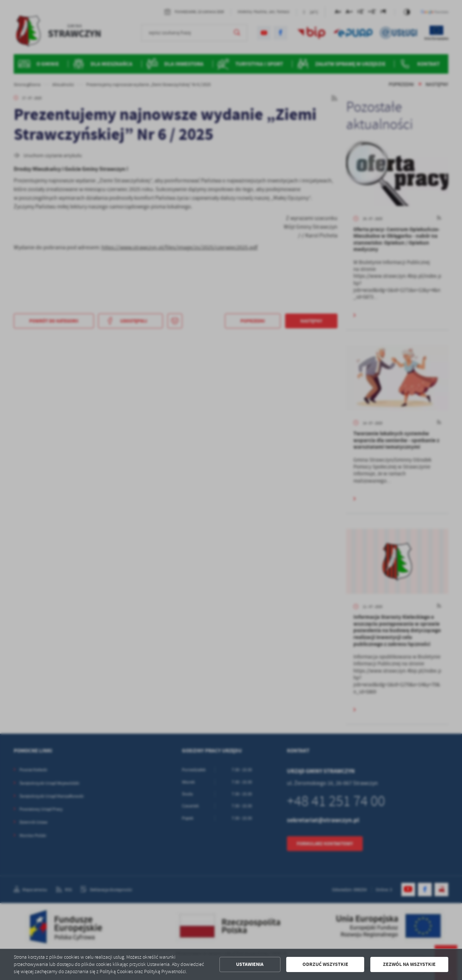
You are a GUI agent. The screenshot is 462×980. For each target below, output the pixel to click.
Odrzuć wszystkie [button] (325, 964)
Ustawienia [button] (250, 964)
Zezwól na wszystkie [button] (409, 964)
